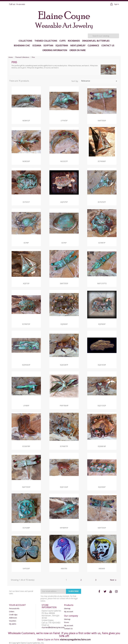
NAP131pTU (102, 283)
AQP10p (26, 283)
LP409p (26, 406)
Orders (12, 612)
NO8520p (26, 161)
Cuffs (62, 41)
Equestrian (62, 45)
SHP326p (26, 568)
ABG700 (64, 568)
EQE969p (64, 324)
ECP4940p (102, 161)
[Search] (103, 36)
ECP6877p (64, 446)
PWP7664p (64, 406)
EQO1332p (102, 406)
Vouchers (13, 621)
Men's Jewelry (78, 45)
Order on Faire (78, 50)
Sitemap (67, 608)
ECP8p (26, 243)
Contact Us (108, 45)
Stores (67, 622)
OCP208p (26, 528)
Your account (17, 605)
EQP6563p (26, 365)
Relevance (100, 81)
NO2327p (64, 161)
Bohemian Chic (22, 45)
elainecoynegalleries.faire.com (75, 639)
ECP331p (26, 202)
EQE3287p (64, 365)
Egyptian (48, 45)
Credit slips (13, 615)
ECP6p (64, 243)
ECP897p (102, 243)
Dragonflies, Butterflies (96, 41)
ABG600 (102, 568)
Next (114, 580)
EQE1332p (64, 487)
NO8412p (26, 121)
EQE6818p (102, 446)
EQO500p (102, 487)
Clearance (93, 45)
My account (69, 612)
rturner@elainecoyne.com (53, 627)
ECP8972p (26, 324)
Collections (25, 41)
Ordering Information (55, 50)
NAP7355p (102, 121)
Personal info (14, 608)
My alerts (13, 624)
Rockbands (74, 41)
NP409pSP (64, 528)
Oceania (37, 45)
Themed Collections (46, 41)
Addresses (13, 618)
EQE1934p (102, 365)
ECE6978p (26, 446)
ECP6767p (102, 202)
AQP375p (64, 202)
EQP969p (102, 324)
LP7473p (64, 121)
